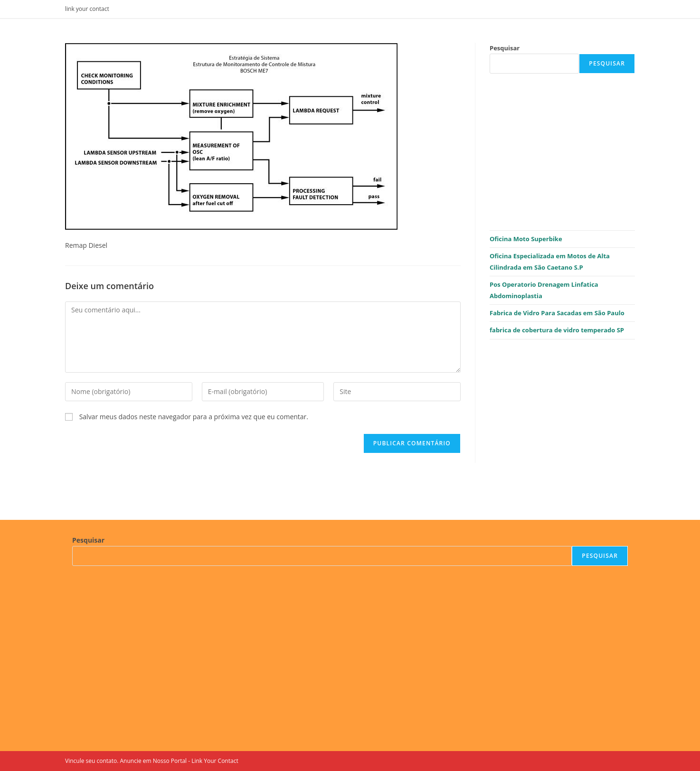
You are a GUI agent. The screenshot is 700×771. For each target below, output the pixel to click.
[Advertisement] (562, 152)
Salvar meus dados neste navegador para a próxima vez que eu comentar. (194, 417)
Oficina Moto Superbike (526, 239)
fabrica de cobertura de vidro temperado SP (557, 330)
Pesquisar (505, 48)
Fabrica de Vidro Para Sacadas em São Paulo (557, 313)
